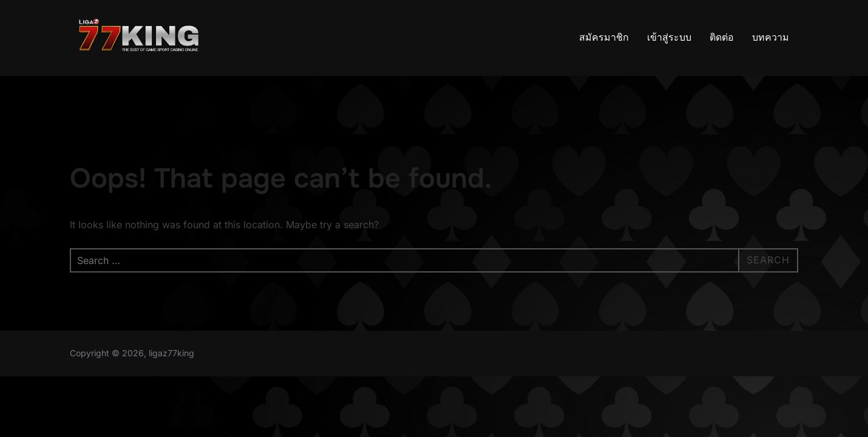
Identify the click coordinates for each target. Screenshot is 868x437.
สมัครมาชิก (604, 37)
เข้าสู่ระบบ (669, 37)
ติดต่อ (722, 37)
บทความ (771, 37)
